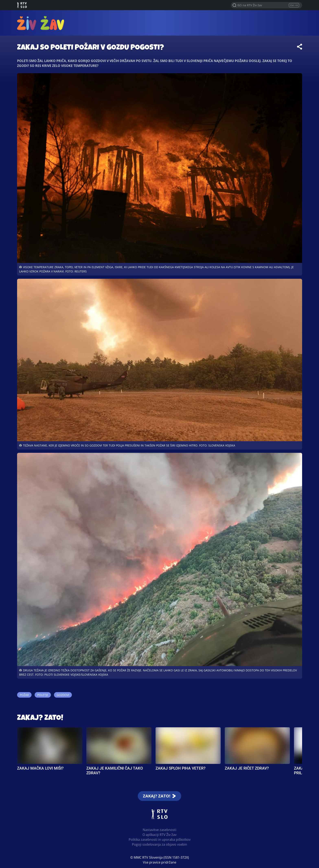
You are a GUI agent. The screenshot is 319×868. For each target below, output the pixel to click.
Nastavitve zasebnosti (159, 830)
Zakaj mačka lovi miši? (40, 768)
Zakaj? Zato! (40, 718)
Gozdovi (63, 695)
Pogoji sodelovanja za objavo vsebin (159, 844)
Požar (24, 695)
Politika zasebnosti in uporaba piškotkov (160, 840)
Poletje (43, 695)
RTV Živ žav (41, 23)
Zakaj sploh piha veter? (180, 768)
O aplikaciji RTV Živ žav (159, 835)
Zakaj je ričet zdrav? (247, 768)
